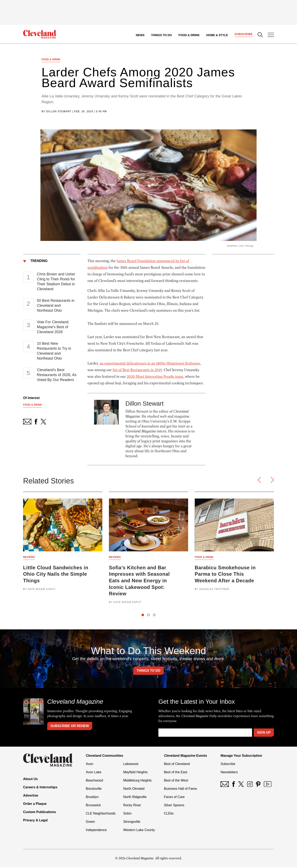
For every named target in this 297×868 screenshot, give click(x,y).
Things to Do (161, 35)
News (140, 35)
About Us (30, 780)
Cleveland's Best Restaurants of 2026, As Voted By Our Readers (57, 375)
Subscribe (243, 34)
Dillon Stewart (58, 111)
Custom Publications (39, 813)
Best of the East (176, 773)
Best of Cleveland (177, 764)
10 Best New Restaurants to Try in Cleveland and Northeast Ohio (54, 351)
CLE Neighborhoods (101, 814)
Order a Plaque (35, 804)
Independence (96, 831)
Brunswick (93, 806)
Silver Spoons (174, 806)
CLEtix (169, 814)
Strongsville (132, 822)
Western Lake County (139, 831)
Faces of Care (174, 798)
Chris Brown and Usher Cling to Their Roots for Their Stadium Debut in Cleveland (56, 282)
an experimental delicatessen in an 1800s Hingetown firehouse (150, 364)
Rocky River (132, 806)
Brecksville (94, 789)
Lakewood (131, 764)
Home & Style (217, 35)
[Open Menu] (271, 35)
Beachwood (94, 781)
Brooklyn (92, 798)
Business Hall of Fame (180, 789)
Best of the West (176, 781)
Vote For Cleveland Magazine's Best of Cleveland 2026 (53, 327)
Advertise (31, 796)
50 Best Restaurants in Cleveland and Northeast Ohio (56, 306)
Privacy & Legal (35, 821)
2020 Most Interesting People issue (155, 377)
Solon (127, 814)
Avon (90, 764)
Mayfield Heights (135, 773)
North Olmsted (134, 789)
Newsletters (229, 773)
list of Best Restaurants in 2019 (137, 370)
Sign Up (264, 733)
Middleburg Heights (137, 781)
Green (90, 822)
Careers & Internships (40, 788)
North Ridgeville (135, 798)
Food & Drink (189, 35)
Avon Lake (94, 773)
